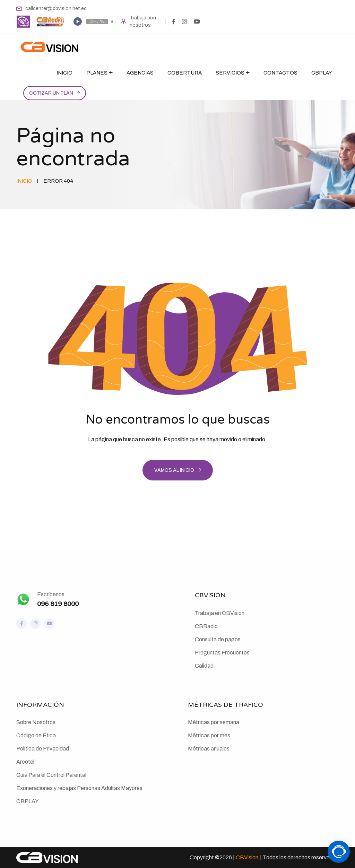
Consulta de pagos (218, 639)
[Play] (78, 21)
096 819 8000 (58, 604)
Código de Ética (36, 735)
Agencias (140, 73)
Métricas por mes (209, 735)
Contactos (280, 73)
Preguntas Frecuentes (222, 653)
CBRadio (206, 626)
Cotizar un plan (51, 93)
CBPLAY (28, 801)
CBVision (247, 857)
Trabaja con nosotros (143, 21)
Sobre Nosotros (36, 722)
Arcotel (25, 762)
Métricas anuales (209, 749)
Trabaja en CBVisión (220, 613)
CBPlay (322, 73)
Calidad (204, 666)
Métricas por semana (214, 722)
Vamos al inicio (174, 470)
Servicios (230, 73)
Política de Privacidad (43, 749)
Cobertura (185, 73)
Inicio (64, 73)
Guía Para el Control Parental (51, 775)
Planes (97, 73)
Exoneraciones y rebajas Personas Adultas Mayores (79, 788)
